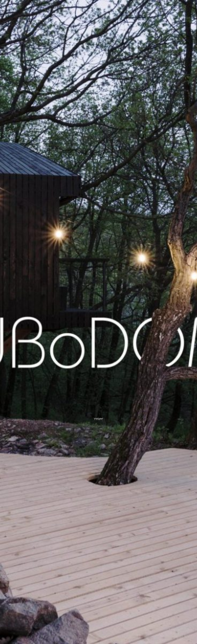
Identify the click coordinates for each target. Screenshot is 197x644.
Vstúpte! (98, 419)
